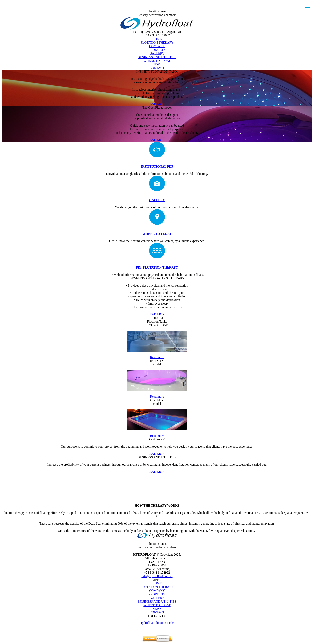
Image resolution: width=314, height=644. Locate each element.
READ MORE (157, 104)
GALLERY (157, 53)
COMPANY (157, 46)
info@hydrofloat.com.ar (157, 576)
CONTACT (157, 68)
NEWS (157, 64)
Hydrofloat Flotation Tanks (157, 623)
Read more (157, 357)
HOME (157, 39)
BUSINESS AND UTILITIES (157, 57)
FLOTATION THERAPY (157, 43)
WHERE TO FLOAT (157, 61)
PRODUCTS (157, 50)
